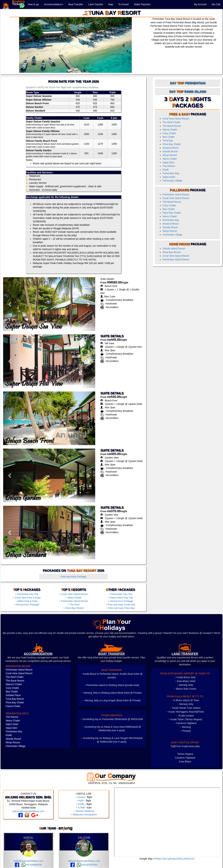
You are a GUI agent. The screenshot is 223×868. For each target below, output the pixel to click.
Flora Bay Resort (74, 608)
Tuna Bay (168, 140)
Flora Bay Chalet (171, 144)
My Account (200, 4)
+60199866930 (32, 865)
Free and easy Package (74, 577)
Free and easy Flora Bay (121, 608)
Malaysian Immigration (85, 815)
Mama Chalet (170, 130)
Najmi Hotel (169, 177)
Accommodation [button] (54, 4)
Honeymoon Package (28, 605)
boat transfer (112, 654)
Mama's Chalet (14, 684)
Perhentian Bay (171, 173)
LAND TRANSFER (185, 654)
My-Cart (216, 4)
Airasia (81, 797)
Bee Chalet (168, 137)
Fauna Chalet (13, 706)
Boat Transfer (76, 4)
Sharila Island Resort (174, 249)
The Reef (75, 605)
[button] (10, 304)
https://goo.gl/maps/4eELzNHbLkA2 (175, 859)
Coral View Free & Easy (28, 598)
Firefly (81, 804)
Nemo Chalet (170, 159)
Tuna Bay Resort (15, 699)
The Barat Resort (172, 126)
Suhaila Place (13, 695)
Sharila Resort (170, 151)
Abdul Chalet (74, 598)
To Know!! (124, 4)
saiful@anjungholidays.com (29, 861)
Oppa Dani (168, 162)
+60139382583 (87, 865)
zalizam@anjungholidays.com (28, 811)
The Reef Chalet (171, 122)
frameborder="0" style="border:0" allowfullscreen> (167, 822)
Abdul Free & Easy (28, 601)
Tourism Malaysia (85, 811)
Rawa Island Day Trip (121, 598)
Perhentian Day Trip (28, 594)
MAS (81, 801)
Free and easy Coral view (121, 605)
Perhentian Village (172, 181)
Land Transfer (96, 4)
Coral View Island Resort (75, 594)
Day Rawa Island (188, 92)
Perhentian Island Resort (75, 601)
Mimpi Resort (170, 155)
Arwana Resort (171, 148)
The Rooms (169, 166)
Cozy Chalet (169, 133)
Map (111, 4)
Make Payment (142, 4)
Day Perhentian (188, 83)
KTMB (81, 808)
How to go (33, 4)
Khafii (166, 170)
